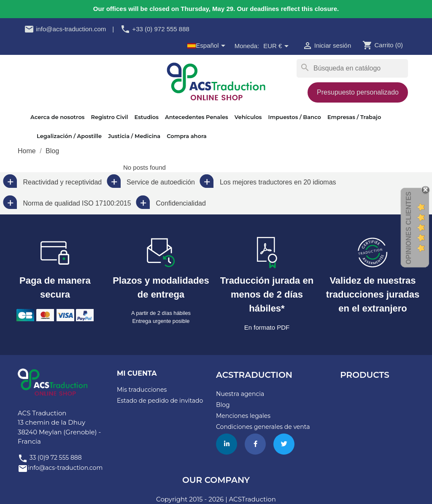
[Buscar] (352, 68)
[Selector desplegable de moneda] (277, 46)
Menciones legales (243, 416)
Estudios (146, 117)
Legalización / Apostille (69, 136)
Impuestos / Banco (295, 117)
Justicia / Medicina (134, 136)
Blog (223, 405)
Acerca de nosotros (57, 117)
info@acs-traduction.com (65, 29)
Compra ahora (186, 136)
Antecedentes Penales (197, 117)
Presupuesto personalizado (358, 92)
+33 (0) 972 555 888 (155, 29)
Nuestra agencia (240, 394)
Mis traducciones (142, 390)
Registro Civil (109, 117)
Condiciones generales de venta (263, 427)
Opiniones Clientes (409, 228)
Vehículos (248, 117)
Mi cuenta (137, 373)
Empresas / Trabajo (354, 117)
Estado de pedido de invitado (160, 401)
